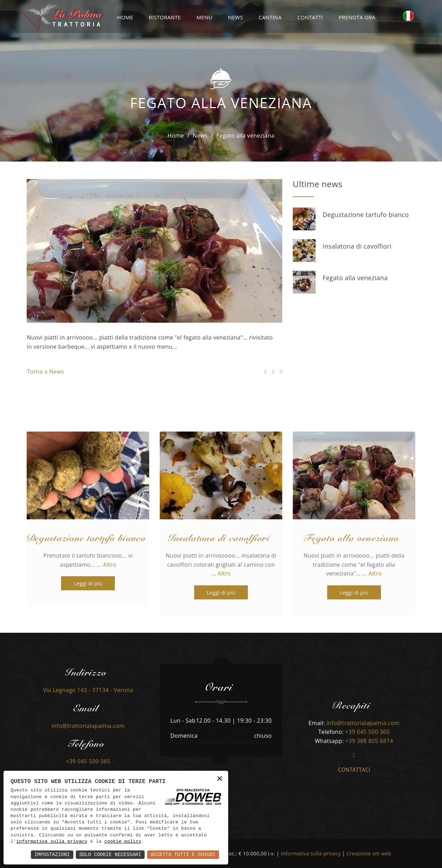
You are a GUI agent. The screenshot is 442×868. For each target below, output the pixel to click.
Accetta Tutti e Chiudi (183, 854)
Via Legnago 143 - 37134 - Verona (88, 690)
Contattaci (354, 770)
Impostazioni (52, 854)
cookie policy (123, 842)
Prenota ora (357, 17)
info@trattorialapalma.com (88, 726)
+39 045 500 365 (88, 761)
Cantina (270, 17)
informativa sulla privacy (52, 842)
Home (125, 17)
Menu (204, 17)
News (235, 17)
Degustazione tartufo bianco (366, 215)
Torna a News (45, 371)
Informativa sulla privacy (311, 853)
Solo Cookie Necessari (110, 854)
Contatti (310, 17)
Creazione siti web (369, 853)
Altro (110, 565)
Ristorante (165, 17)
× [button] (220, 779)
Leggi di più (82, 583)
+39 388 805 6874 (369, 741)
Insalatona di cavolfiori (357, 246)
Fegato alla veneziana (355, 278)
